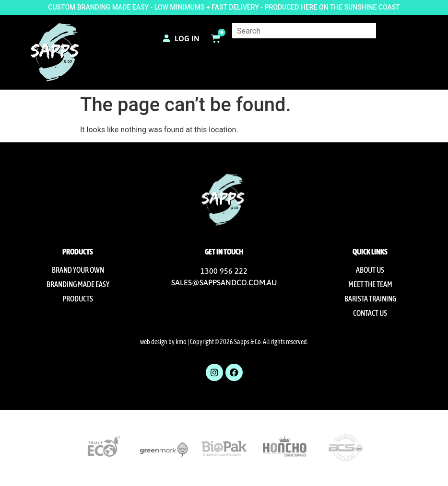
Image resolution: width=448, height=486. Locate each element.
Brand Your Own (78, 270)
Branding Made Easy (78, 284)
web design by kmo (163, 342)
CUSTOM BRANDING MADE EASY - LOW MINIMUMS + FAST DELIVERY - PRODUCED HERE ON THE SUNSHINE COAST (224, 7)
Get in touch (224, 252)
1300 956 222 (224, 271)
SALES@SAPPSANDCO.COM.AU (224, 282)
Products (78, 299)
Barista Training (370, 299)
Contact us (370, 313)
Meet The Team (370, 284)
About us (370, 270)
